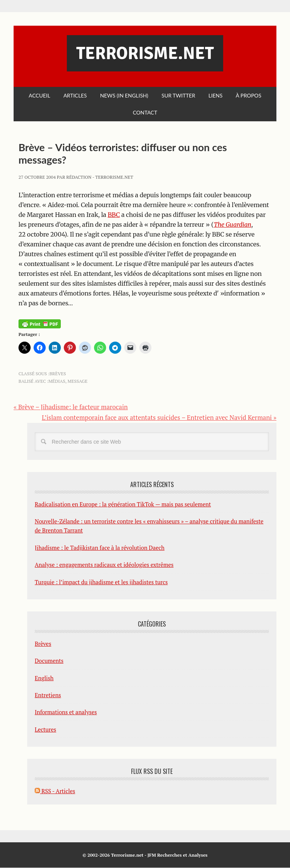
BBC (114, 215)
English (44, 678)
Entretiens (48, 695)
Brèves (58, 374)
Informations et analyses (66, 712)
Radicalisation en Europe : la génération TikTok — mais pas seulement (123, 504)
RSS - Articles (55, 791)
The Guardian (232, 224)
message (78, 381)
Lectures (46, 730)
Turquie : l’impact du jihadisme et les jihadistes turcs (101, 582)
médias (57, 381)
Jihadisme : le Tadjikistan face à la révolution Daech (100, 548)
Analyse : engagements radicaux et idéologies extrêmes (104, 565)
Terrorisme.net (145, 53)
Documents (49, 661)
